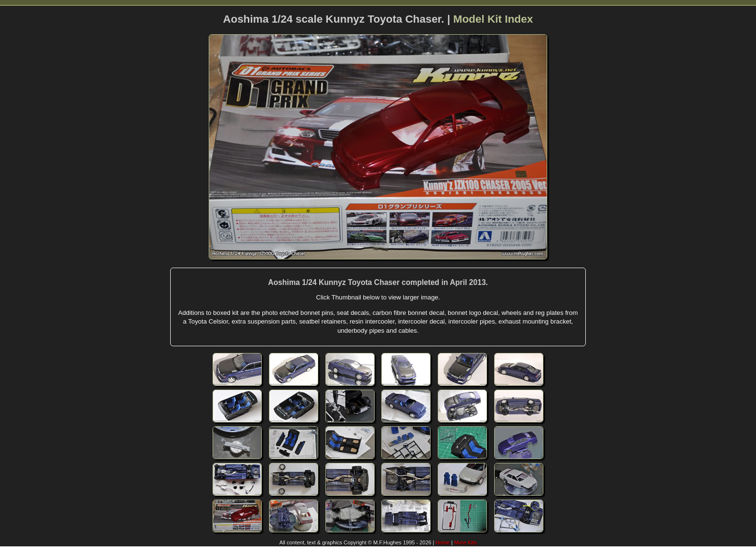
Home (443, 542)
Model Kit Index (493, 19)
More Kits (465, 542)
